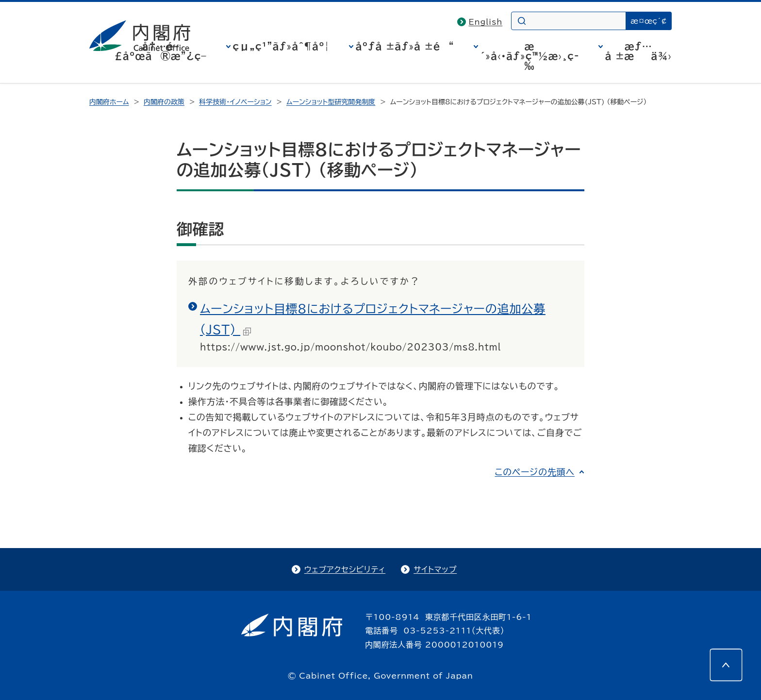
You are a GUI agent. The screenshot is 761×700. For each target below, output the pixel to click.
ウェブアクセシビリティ (345, 569)
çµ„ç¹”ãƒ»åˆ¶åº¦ (281, 46)
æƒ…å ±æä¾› (638, 51)
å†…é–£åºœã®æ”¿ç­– (161, 51)
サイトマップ (435, 569)
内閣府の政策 (164, 102)
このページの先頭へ (535, 472)
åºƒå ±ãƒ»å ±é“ (405, 46)
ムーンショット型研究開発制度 (331, 102)
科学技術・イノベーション (235, 102)
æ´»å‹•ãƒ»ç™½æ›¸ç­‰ (530, 56)
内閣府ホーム (109, 102)
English (486, 22)
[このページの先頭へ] (726, 665)
